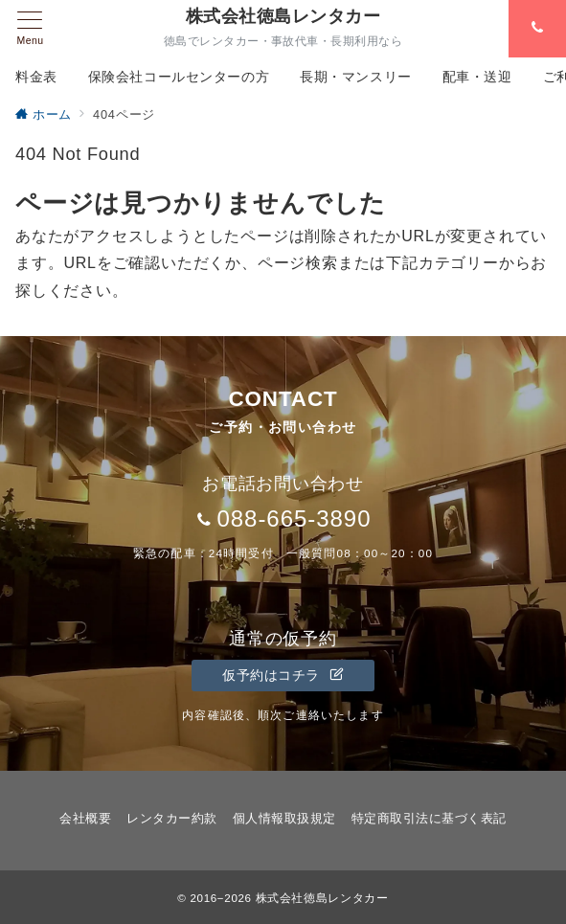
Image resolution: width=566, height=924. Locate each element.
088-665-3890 (294, 518)
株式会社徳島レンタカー (283, 16)
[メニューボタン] (30, 29)
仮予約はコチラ (283, 675)
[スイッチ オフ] (537, 29)
